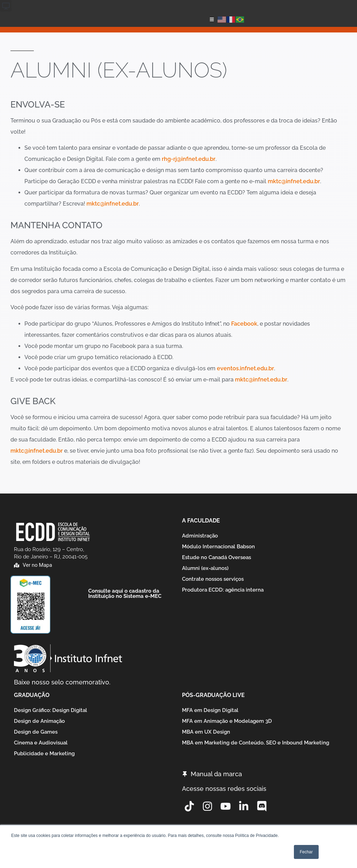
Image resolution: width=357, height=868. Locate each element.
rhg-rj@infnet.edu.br (189, 159)
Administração (200, 536)
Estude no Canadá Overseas (217, 557)
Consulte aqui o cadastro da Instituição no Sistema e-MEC (125, 593)
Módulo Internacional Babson (218, 547)
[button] (6, 6)
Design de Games (36, 732)
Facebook (244, 324)
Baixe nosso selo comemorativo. (62, 682)
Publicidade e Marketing (44, 754)
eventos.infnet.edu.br (245, 368)
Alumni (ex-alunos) (205, 568)
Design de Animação (39, 721)
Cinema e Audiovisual (41, 743)
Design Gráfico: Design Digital (51, 710)
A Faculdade (201, 521)
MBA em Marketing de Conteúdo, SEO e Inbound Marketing (256, 743)
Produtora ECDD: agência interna (223, 590)
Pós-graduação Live (213, 695)
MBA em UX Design (206, 732)
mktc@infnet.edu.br (294, 181)
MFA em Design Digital (210, 710)
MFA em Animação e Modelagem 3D (227, 721)
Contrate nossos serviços (213, 579)
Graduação (32, 695)
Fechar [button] (306, 852)
